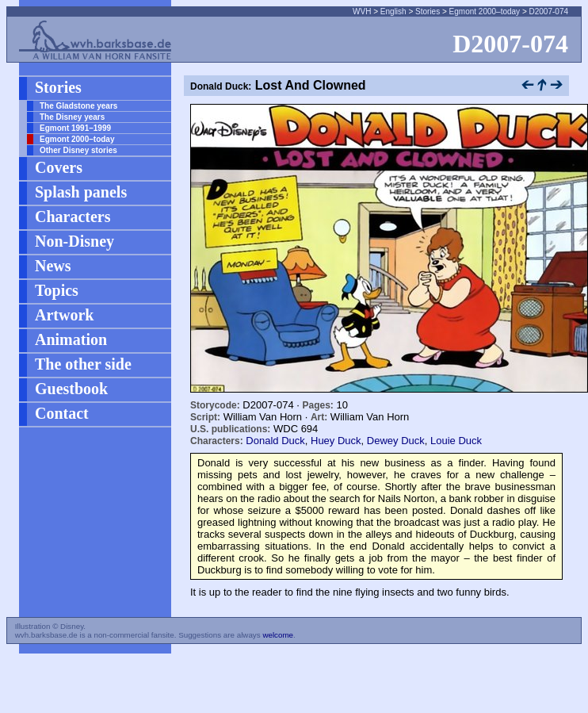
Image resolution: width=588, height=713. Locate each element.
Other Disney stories (78, 150)
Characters (73, 217)
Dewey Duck (396, 441)
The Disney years (72, 117)
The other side (83, 364)
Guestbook (71, 389)
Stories (428, 11)
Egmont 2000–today (485, 11)
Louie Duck (456, 441)
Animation (71, 339)
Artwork (64, 315)
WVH (362, 11)
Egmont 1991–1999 (75, 128)
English (393, 11)
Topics (57, 290)
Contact (62, 413)
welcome (278, 635)
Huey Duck (336, 441)
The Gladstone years (78, 106)
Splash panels (81, 192)
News (53, 266)
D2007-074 (549, 11)
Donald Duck (275, 441)
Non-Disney (74, 241)
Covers (59, 167)
